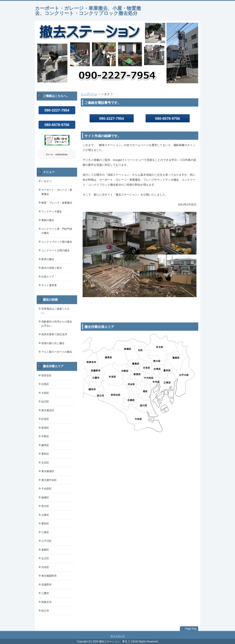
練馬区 (45, 445)
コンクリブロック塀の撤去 (57, 242)
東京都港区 (48, 471)
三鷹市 (45, 593)
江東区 (45, 532)
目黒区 (45, 384)
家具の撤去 (48, 259)
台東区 (45, 515)
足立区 (45, 558)
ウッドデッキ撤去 (52, 211)
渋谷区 (45, 567)
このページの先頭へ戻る (189, 629)
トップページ (89, 94)
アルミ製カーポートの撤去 (57, 352)
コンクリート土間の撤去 (55, 250)
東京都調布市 (49, 576)
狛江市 (45, 611)
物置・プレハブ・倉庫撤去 (57, 203)
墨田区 (45, 523)
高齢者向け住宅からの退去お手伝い (57, 324)
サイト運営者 (49, 285)
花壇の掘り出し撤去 (53, 343)
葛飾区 (45, 550)
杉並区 (45, 419)
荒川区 (45, 506)
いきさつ (46, 181)
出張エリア (48, 277)
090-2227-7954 (112, 118)
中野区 (45, 436)
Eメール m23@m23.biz (57, 155)
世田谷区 (46, 375)
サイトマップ (117, 636)
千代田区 (46, 489)
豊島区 (45, 454)
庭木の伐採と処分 (52, 268)
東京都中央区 (49, 480)
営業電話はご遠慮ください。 (55, 311)
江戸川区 (46, 541)
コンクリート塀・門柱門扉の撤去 (57, 231)
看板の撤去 (48, 220)
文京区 (45, 463)
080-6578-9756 (57, 125)
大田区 (45, 393)
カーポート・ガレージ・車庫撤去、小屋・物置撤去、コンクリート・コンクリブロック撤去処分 (88, 11)
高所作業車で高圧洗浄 (54, 334)
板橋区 (45, 497)
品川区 (45, 402)
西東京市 (46, 602)
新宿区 (45, 428)
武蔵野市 (46, 585)
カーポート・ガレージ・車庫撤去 (57, 192)
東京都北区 (48, 410)
